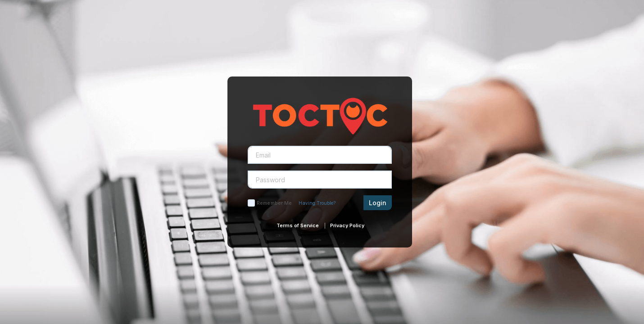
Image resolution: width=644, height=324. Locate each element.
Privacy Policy (347, 225)
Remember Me (274, 203)
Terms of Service (298, 225)
